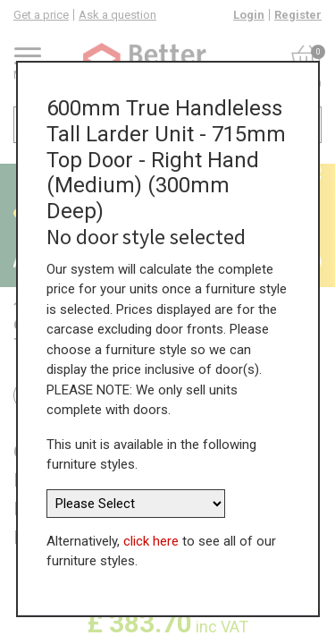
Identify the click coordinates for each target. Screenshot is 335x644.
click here (151, 541)
